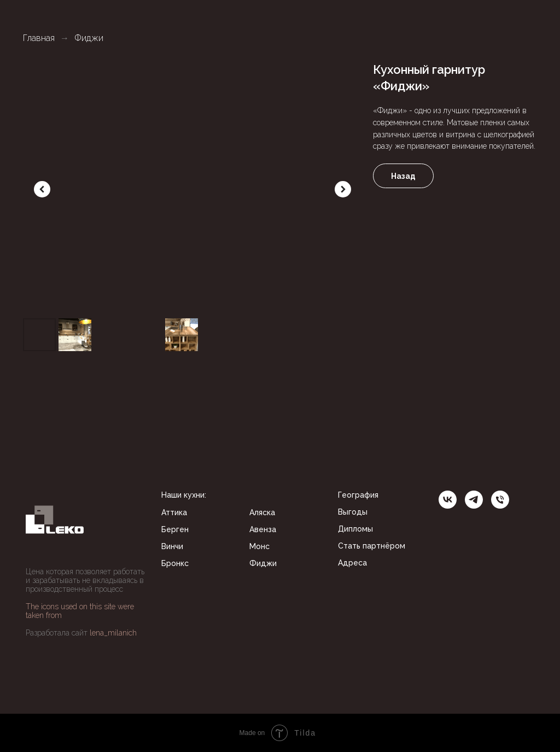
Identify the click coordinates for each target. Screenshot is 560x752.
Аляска (262, 512)
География (358, 495)
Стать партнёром (372, 546)
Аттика (174, 512)
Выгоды (353, 512)
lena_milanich (113, 633)
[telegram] (474, 500)
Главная (39, 38)
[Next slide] (343, 189)
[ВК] (448, 500)
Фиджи (89, 38)
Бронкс (175, 563)
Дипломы (355, 529)
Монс (259, 546)
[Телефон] (500, 500)
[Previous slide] (42, 189)
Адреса (352, 563)
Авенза (263, 529)
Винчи (172, 546)
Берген (175, 529)
